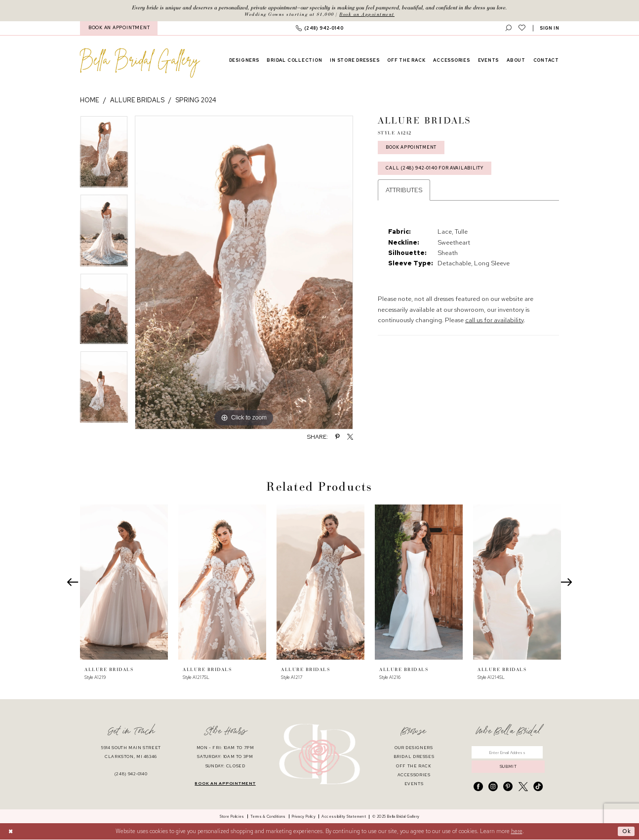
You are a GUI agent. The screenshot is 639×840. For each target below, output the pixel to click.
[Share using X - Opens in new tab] (350, 437)
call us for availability (494, 321)
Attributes (404, 191)
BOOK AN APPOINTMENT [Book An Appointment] (119, 28)
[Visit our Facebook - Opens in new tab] (478, 788)
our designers (414, 748)
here (517, 831)
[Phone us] (319, 28)
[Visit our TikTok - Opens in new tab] (538, 788)
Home (90, 101)
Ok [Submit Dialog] (626, 831)
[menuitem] (119, 28)
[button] (550, 28)
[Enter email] (508, 753)
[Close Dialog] (11, 832)
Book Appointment (413, 148)
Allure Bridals (137, 101)
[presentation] (124, 582)
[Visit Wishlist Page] (522, 28)
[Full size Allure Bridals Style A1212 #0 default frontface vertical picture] (244, 273)
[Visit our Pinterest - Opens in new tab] (508, 788)
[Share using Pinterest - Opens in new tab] (338, 437)
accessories (414, 775)
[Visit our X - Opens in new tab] (523, 788)
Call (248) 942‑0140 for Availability (436, 169)
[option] (104, 155)
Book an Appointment (367, 14)
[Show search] (509, 28)
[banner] (140, 63)
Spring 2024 (196, 101)
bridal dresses (414, 757)
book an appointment (225, 783)
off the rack (414, 766)
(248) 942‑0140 (131, 775)
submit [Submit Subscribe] (508, 767)
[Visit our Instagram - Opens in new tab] (493, 788)
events (414, 784)
